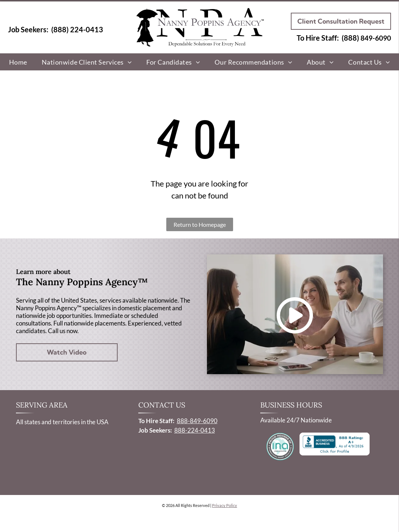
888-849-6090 (197, 421)
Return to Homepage (200, 224)
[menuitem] (18, 62)
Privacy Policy (225, 505)
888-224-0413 (195, 430)
